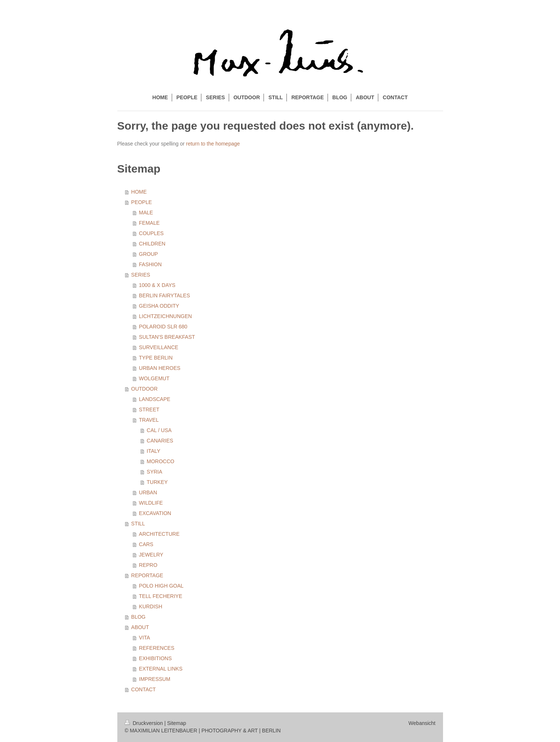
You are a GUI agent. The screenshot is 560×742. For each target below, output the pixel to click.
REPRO (148, 565)
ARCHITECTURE (159, 534)
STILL (138, 524)
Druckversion (145, 723)
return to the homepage (213, 144)
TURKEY (157, 482)
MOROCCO (160, 461)
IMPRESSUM (155, 679)
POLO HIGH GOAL (161, 586)
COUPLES (151, 233)
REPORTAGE (147, 575)
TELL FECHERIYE (160, 596)
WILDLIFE (151, 503)
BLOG (138, 617)
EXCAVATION (155, 513)
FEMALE (149, 223)
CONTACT (143, 689)
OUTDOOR (144, 389)
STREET (149, 410)
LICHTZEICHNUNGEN (165, 316)
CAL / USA (159, 430)
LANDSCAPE (155, 399)
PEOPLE (141, 202)
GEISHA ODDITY (159, 306)
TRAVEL (149, 420)
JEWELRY (151, 555)
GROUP (148, 254)
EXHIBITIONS (155, 658)
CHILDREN (152, 244)
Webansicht (422, 723)
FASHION (150, 264)
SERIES (140, 275)
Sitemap (177, 723)
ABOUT (140, 627)
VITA (144, 638)
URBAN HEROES (160, 368)
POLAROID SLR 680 (163, 327)
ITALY (153, 451)
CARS (146, 544)
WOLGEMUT (154, 378)
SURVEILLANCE (158, 347)
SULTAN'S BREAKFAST (167, 337)
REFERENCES (157, 648)
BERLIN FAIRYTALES (164, 295)
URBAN (148, 492)
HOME (139, 192)
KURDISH (150, 606)
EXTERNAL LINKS (161, 669)
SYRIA (154, 472)
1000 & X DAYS (157, 285)
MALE (146, 213)
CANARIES (160, 441)
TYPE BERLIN (156, 358)
